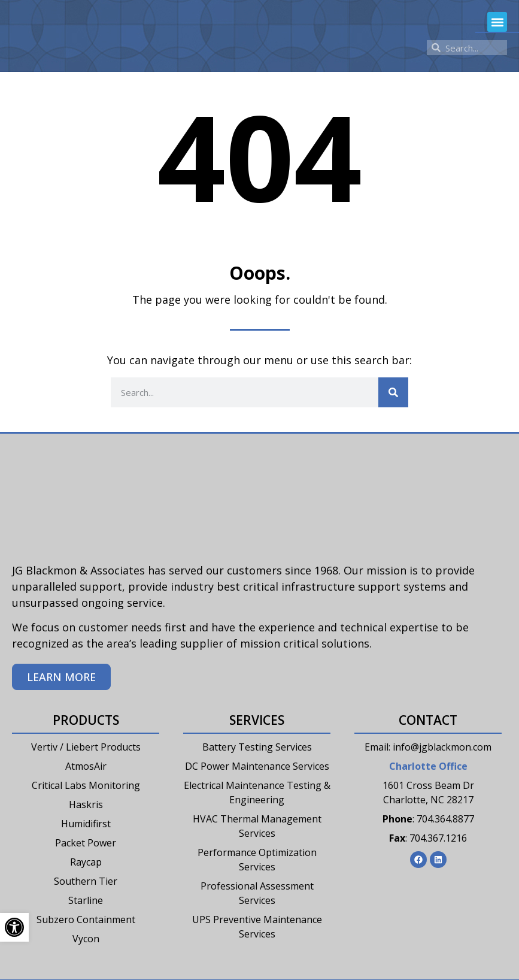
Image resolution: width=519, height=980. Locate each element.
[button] (497, 22)
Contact (428, 720)
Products (86, 720)
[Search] (393, 392)
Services (257, 720)
